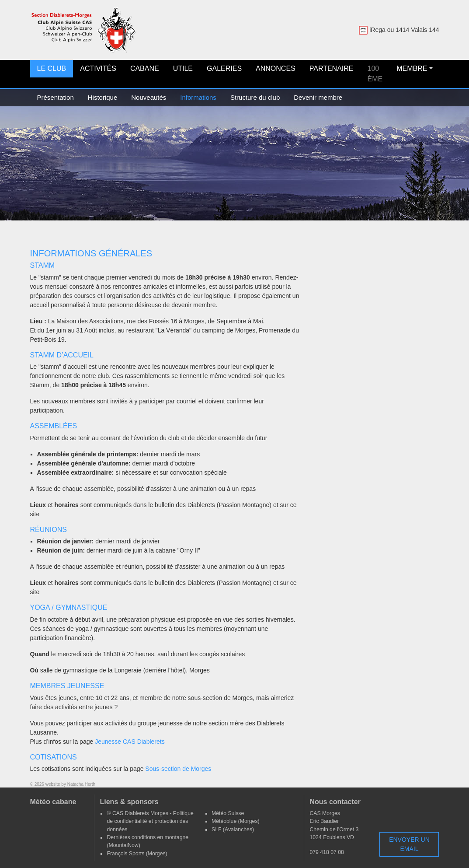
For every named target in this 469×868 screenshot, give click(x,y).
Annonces (276, 68)
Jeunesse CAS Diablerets (130, 742)
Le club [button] (52, 68)
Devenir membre (318, 97)
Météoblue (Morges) (236, 821)
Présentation (56, 97)
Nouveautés (149, 97)
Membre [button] (412, 68)
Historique (103, 97)
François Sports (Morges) (137, 854)
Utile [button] (183, 68)
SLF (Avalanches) (233, 829)
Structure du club (255, 97)
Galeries (224, 68)
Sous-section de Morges (178, 769)
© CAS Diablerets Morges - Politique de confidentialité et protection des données (150, 821)
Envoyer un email (409, 844)
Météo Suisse (228, 813)
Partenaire (332, 68)
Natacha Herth (81, 784)
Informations (198, 97)
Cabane (145, 68)
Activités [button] (98, 68)
